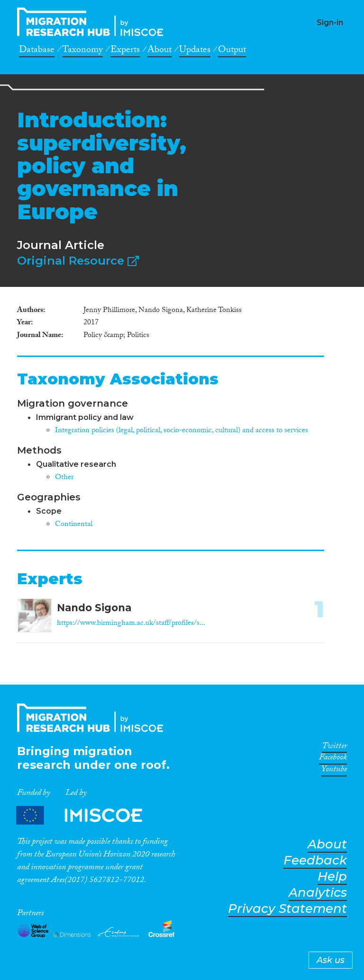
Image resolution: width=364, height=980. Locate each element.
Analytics (318, 893)
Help (332, 877)
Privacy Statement (287, 909)
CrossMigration (93, 22)
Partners (87, 815)
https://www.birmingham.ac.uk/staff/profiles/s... (131, 624)
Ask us (331, 960)
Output (232, 51)
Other (64, 478)
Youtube (334, 771)
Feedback (315, 860)
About (159, 51)
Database (37, 51)
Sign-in (330, 22)
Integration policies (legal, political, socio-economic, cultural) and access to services (182, 431)
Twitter (334, 748)
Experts (125, 51)
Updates (195, 51)
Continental (74, 525)
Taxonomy (82, 51)
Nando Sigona (94, 608)
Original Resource (78, 261)
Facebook (333, 759)
